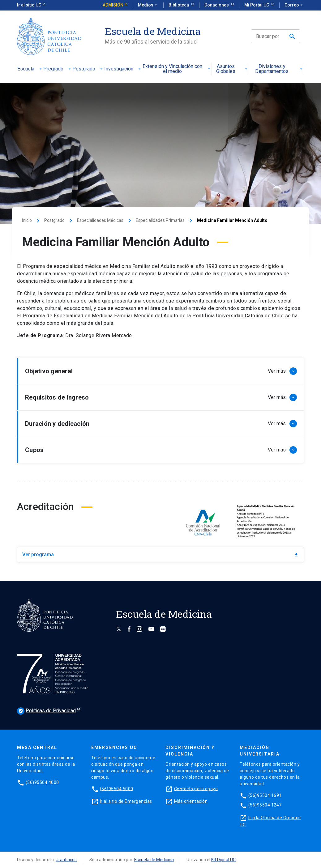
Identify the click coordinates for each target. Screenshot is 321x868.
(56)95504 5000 (117, 789)
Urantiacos (66, 860)
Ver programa (160, 555)
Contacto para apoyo (196, 789)
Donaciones (217, 5)
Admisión (113, 5)
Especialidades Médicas (100, 220)
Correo (294, 5)
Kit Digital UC (223, 860)
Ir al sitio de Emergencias (126, 801)
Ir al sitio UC (29, 5)
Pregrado (58, 69)
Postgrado (88, 69)
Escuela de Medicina (154, 860)
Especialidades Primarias (160, 220)
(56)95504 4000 (42, 782)
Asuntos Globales (232, 69)
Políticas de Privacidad (46, 711)
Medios (148, 5)
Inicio (27, 220)
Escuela (30, 69)
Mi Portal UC (257, 5)
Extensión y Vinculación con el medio (177, 69)
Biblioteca (179, 5)
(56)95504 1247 (265, 805)
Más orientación (191, 801)
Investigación (123, 69)
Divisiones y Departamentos (279, 69)
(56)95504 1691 (265, 795)
